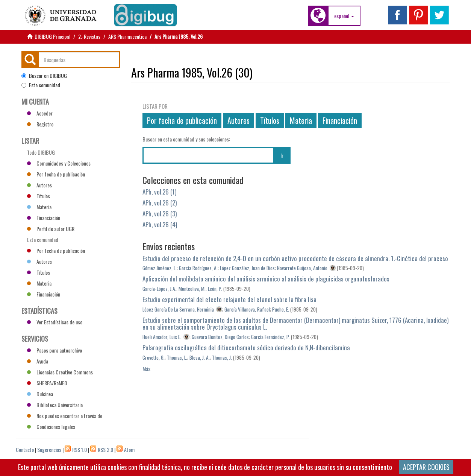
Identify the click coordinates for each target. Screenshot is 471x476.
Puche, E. (281, 309)
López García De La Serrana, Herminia (178, 309)
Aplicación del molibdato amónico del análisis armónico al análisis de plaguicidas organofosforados (266, 279)
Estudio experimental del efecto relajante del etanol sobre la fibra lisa (229, 299)
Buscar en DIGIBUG (44, 76)
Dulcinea (40, 394)
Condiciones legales (51, 427)
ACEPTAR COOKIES (426, 467)
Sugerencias (49, 449)
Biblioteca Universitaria (55, 405)
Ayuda (38, 361)
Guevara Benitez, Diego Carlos (220, 337)
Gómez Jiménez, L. (160, 268)
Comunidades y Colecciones (59, 163)
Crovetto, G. (154, 357)
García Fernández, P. (270, 337)
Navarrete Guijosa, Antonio (302, 268)
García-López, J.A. (159, 289)
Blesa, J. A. (200, 357)
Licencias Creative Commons (60, 372)
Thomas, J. (222, 357)
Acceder (40, 113)
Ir (282, 155)
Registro (40, 124)
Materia (301, 120)
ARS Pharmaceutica (127, 36)
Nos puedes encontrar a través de (65, 416)
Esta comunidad (41, 85)
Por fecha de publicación (182, 120)
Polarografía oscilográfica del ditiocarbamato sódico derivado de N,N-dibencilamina (246, 347)
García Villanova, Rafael (247, 309)
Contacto (25, 449)
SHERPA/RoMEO (47, 383)
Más (146, 369)
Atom (129, 449)
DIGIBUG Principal (52, 36)
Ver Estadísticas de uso (55, 322)
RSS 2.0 (105, 449)
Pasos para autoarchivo (55, 350)
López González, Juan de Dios (247, 268)
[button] (344, 16)
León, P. (215, 289)
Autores (239, 120)
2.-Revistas (89, 36)
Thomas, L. (177, 357)
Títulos (270, 120)
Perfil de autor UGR (51, 229)
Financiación (340, 120)
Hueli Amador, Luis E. (162, 337)
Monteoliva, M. (192, 289)
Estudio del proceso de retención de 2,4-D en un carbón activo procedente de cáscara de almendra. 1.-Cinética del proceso (295, 258)
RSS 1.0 (80, 449)
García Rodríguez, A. (198, 268)
